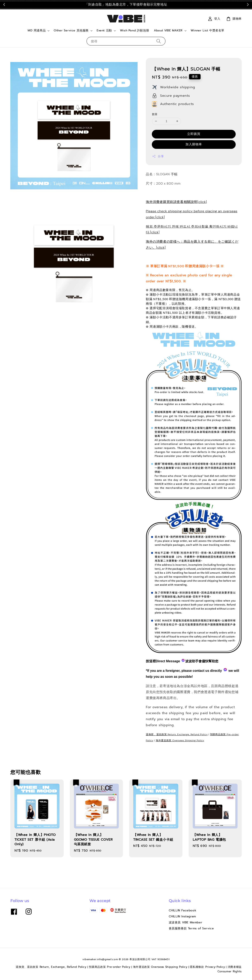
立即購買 (194, 134)
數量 (155, 114)
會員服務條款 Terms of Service (191, 928)
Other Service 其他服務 (71, 31)
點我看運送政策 (197, 5)
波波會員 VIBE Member (186, 922)
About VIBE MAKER (168, 31)
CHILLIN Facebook (183, 911)
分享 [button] (158, 156)
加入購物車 (194, 144)
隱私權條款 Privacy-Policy (207, 967)
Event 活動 (104, 31)
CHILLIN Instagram (182, 916)
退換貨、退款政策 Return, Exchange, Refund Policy (177, 734)
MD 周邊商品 (37, 31)
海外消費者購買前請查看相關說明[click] (176, 202)
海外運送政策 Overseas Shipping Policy (180, 740)
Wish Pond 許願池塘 (134, 30)
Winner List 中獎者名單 (207, 30)
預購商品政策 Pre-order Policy (110, 967)
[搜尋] (159, 41)
